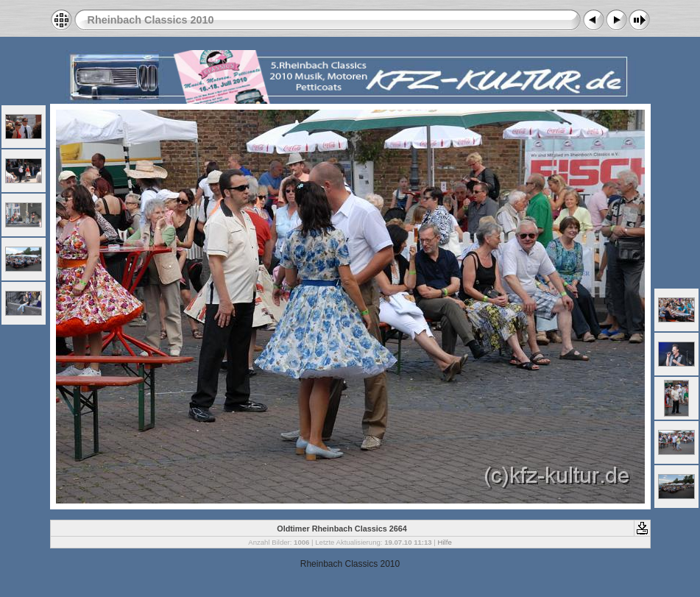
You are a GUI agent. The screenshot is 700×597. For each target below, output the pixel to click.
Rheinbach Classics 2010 (151, 20)
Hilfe (445, 542)
